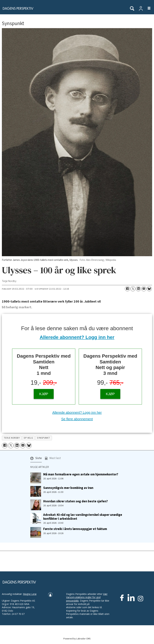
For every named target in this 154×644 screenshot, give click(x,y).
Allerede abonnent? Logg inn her (77, 337)
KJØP (44, 394)
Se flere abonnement (77, 419)
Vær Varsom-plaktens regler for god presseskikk (87, 597)
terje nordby (12, 438)
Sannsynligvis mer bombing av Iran (68, 488)
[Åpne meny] (147, 8)
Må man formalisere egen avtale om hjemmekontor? (81, 474)
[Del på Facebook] (127, 289)
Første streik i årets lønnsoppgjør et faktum (75, 529)
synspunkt (44, 438)
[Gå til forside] (17, 8)
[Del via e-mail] (144, 289)
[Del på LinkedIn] (138, 289)
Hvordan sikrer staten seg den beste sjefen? (76, 501)
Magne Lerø (30, 594)
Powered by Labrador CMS (77, 639)
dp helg (28, 438)
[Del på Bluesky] (149, 289)
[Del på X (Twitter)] (133, 289)
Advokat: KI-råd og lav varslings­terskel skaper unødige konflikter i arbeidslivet (83, 517)
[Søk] (132, 9)
